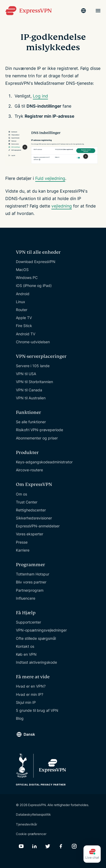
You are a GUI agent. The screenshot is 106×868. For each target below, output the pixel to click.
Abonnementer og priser (37, 438)
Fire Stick (24, 326)
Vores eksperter (30, 534)
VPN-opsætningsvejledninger (41, 630)
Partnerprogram (30, 590)
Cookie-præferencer (31, 834)
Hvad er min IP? (30, 694)
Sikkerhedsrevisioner (34, 518)
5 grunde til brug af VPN (37, 710)
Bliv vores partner (31, 582)
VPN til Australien (31, 398)
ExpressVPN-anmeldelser (38, 526)
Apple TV (24, 318)
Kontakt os (25, 646)
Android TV (26, 334)
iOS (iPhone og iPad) (34, 285)
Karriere (23, 550)
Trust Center (27, 502)
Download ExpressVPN (36, 262)
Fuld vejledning (50, 178)
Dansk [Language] (29, 734)
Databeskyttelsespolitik (33, 814)
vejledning (62, 206)
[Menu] (98, 11)
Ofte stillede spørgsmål (36, 638)
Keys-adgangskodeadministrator (44, 462)
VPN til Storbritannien (34, 382)
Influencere (26, 598)
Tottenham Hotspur (33, 574)
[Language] (83, 11)
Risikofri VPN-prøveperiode (39, 430)
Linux (21, 302)
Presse (22, 542)
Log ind (40, 96)
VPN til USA (26, 374)
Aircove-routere (29, 470)
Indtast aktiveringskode (36, 662)
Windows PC (27, 278)
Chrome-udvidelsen (33, 342)
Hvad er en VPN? (31, 686)
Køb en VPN (26, 654)
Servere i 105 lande (33, 366)
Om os (21, 494)
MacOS (22, 270)
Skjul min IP (26, 702)
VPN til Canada (29, 390)
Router (22, 310)
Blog (20, 718)
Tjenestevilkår (26, 824)
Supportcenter (28, 622)
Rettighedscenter (31, 510)
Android (23, 294)
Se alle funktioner (31, 422)
